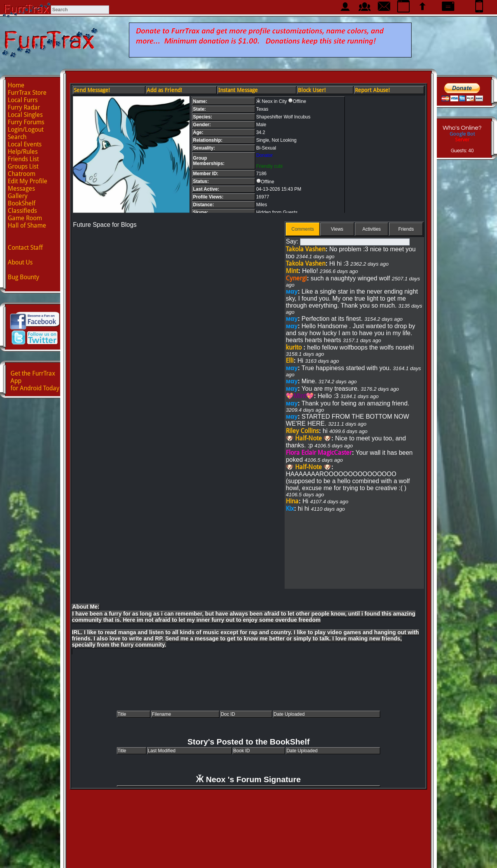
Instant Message (238, 90)
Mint (292, 271)
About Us (20, 262)
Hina (292, 501)
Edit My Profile (28, 181)
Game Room (25, 218)
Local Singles (25, 115)
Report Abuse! (372, 90)
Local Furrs (23, 100)
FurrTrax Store (27, 93)
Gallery (18, 196)
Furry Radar (24, 107)
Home (16, 85)
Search (17, 137)
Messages (21, 189)
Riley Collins (302, 431)
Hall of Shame (27, 225)
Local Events (25, 144)
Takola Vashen (306, 249)
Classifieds (22, 211)
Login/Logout (26, 130)
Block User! (312, 90)
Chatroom (22, 174)
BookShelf (22, 203)
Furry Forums (26, 122)
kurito (295, 347)
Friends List (23, 159)
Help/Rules (23, 152)
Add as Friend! (164, 90)
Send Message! (92, 90)
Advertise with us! (249, 855)
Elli (290, 361)
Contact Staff (25, 248)
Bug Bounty (23, 277)
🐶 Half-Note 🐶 (308, 438)
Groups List (23, 166)
